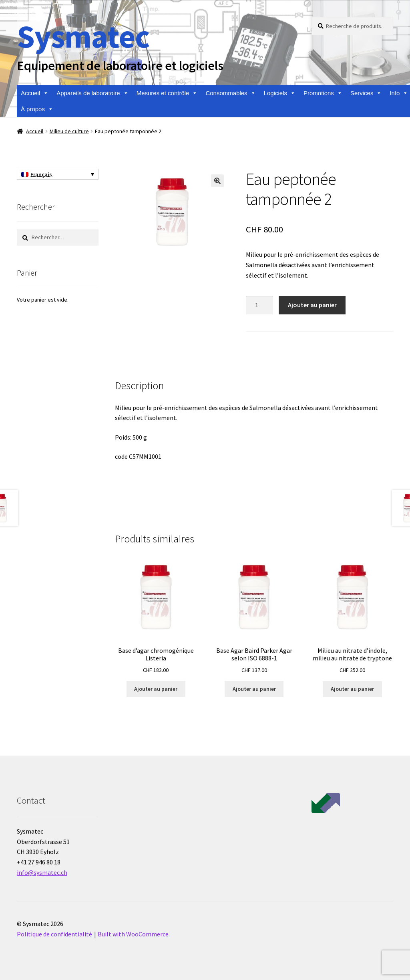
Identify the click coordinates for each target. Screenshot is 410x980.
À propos (37, 109)
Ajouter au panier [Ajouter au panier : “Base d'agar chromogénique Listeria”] (156, 689)
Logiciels (280, 93)
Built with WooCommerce (133, 934)
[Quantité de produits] (259, 305)
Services (366, 93)
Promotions (323, 93)
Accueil (35, 93)
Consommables (230, 93)
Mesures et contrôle (167, 93)
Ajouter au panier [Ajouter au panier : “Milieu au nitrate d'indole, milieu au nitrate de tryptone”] (352, 689)
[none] (58, 174)
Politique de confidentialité (54, 934)
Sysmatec (83, 36)
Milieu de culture (69, 131)
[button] (217, 181)
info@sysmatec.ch (42, 872)
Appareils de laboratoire (92, 93)
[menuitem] (58, 174)
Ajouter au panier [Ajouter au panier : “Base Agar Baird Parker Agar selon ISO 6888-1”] (254, 689)
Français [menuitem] (41, 174)
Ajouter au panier (312, 305)
